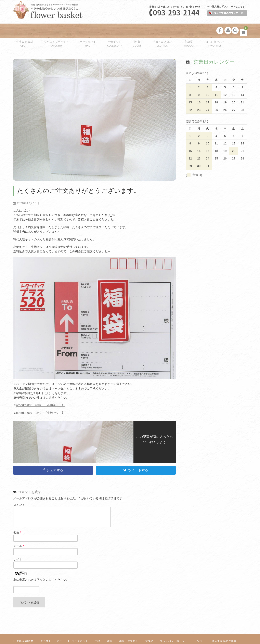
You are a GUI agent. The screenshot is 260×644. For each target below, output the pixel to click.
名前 (17, 519)
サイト (18, 546)
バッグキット (88, 31)
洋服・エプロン (153, 31)
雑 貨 (131, 31)
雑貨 (110, 627)
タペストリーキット (57, 31)
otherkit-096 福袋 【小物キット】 (41, 391)
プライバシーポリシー (174, 627)
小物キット (112, 31)
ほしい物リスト (200, 31)
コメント (19, 491)
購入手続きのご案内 (224, 627)
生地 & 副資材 (27, 31)
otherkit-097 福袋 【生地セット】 (41, 399)
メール (19, 532)
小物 (97, 627)
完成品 (176, 31)
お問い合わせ (24, 634)
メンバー (199, 627)
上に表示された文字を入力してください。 (41, 566)
